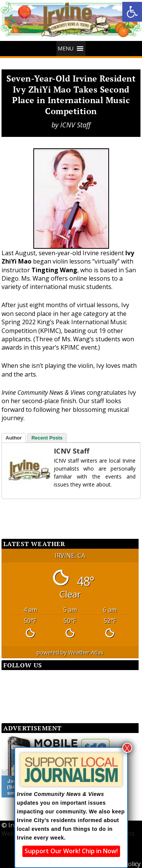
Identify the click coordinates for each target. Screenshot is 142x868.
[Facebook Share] (20, 512)
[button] (132, 12)
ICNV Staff (75, 125)
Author (14, 438)
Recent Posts (47, 438)
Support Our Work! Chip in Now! (71, 851)
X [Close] (127, 748)
